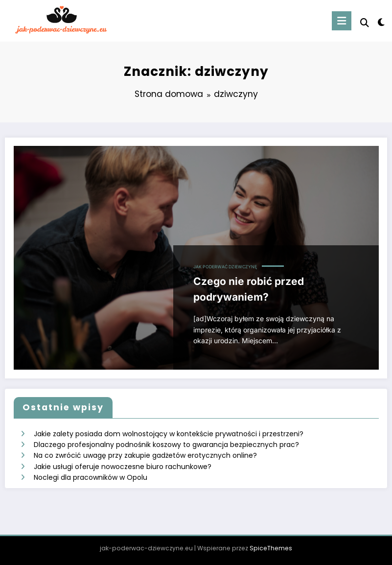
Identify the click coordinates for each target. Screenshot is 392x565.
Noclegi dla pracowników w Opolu (91, 477)
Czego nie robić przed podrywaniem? (249, 289)
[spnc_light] (381, 22)
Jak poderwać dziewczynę (225, 267)
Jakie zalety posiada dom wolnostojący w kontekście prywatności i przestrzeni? (169, 434)
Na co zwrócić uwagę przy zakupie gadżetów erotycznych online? (145, 455)
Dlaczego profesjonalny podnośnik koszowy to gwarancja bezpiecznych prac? (166, 445)
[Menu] (342, 21)
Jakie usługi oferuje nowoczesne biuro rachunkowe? (123, 467)
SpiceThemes (271, 548)
